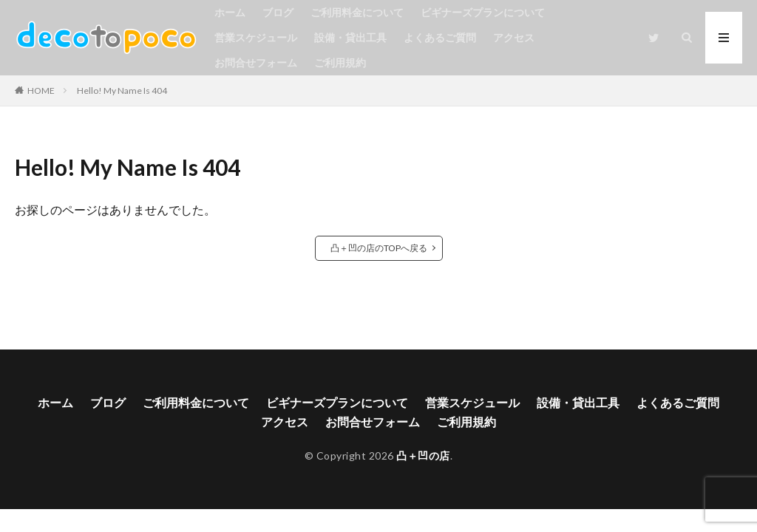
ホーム (230, 12)
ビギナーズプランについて (483, 12)
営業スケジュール (256, 37)
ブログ (278, 12)
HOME (41, 91)
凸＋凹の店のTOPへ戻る (379, 248)
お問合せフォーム (256, 62)
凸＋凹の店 (423, 456)
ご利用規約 (340, 62)
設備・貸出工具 (350, 37)
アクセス (514, 37)
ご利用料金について (357, 12)
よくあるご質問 (440, 37)
